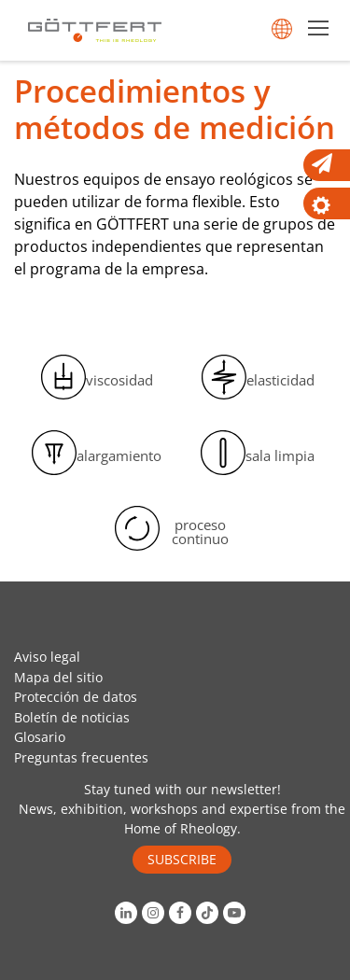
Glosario (40, 737)
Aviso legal (47, 657)
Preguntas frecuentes (81, 757)
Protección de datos (76, 697)
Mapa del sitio (58, 677)
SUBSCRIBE (182, 859)
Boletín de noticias (72, 717)
